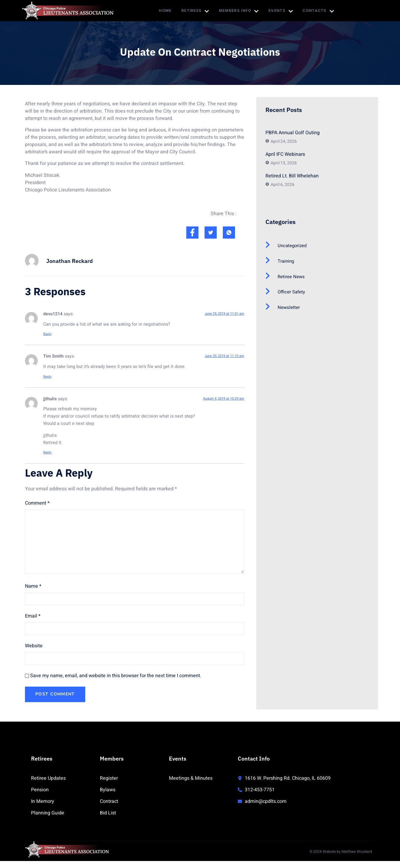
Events (282, 11)
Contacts (321, 11)
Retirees (195, 11)
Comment (37, 503)
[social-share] (192, 233)
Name (33, 586)
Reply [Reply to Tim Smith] (47, 377)
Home (164, 10)
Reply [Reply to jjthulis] (47, 452)
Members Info (240, 11)
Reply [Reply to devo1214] (47, 334)
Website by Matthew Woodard (347, 852)
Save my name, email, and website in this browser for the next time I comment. (116, 676)
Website (34, 646)
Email (33, 616)
